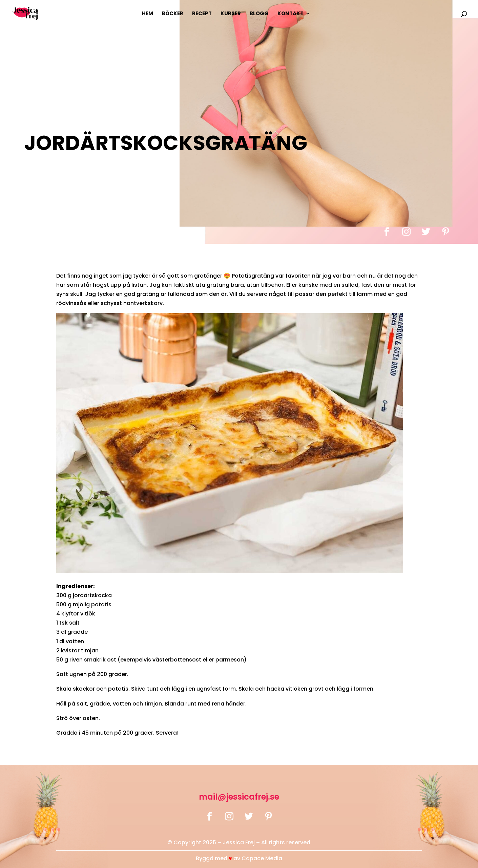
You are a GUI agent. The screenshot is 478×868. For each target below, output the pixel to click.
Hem (148, 14)
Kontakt (290, 14)
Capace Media (262, 858)
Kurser (231, 14)
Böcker (173, 14)
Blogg (259, 14)
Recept (202, 14)
